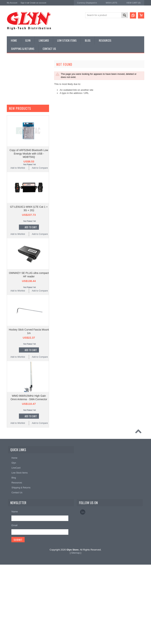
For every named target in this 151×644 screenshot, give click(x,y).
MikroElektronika (16, 199)
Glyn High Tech (15, 219)
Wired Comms (16, 177)
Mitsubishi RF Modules (20, 109)
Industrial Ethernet (18, 102)
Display (12, 84)
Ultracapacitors (16, 171)
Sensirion (12, 244)
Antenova (12, 229)
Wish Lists (111, 3)
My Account (12, 3)
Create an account (38, 3)
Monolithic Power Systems (21, 239)
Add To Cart (31, 378)
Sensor (12, 152)
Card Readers (16, 96)
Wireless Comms (17, 183)
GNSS (12, 121)
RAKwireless (14, 234)
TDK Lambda (14, 204)
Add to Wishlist (18, 319)
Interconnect (15, 127)
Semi (11, 146)
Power (12, 90)
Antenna (13, 71)
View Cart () (133, 3)
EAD (9, 224)
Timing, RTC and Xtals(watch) (23, 78)
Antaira (11, 214)
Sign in (24, 3)
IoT (10, 133)
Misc (11, 140)
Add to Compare (40, 319)
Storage (13, 158)
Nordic (10, 209)
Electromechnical (17, 115)
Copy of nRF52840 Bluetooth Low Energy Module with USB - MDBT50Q (29, 305)
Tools (11, 164)
